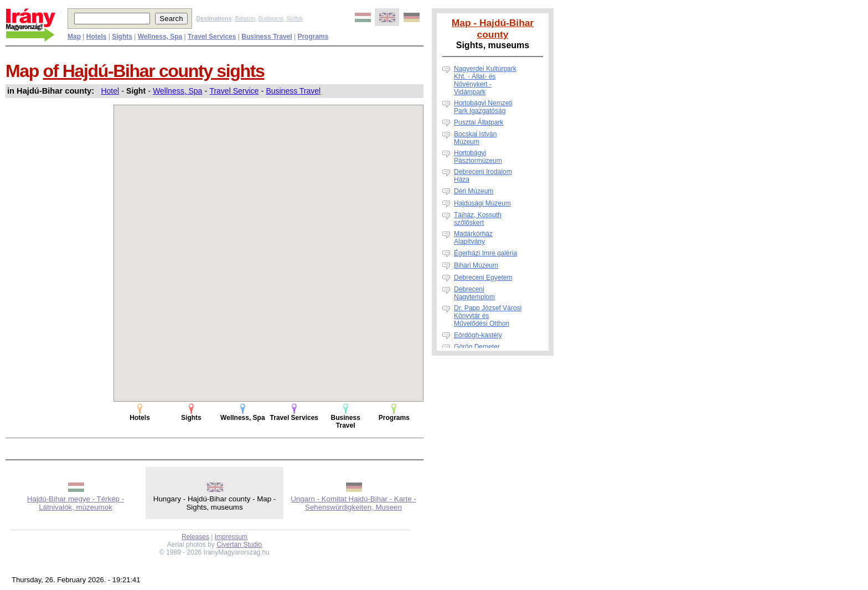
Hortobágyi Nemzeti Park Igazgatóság (483, 107)
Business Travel (293, 91)
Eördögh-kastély (478, 335)
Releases (195, 537)
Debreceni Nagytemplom (474, 293)
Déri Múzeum (474, 191)
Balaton (245, 18)
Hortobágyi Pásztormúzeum (478, 157)
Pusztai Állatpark (479, 122)
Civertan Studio (239, 545)
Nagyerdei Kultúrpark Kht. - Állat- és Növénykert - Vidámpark (485, 80)
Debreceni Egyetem (483, 278)
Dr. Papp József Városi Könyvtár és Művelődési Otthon (488, 316)
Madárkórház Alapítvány (473, 238)
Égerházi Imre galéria (485, 253)
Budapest (271, 18)
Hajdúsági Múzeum (482, 203)
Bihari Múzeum (476, 265)
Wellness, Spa (177, 91)
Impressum (231, 537)
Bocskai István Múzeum (475, 138)
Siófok (294, 18)
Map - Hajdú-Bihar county (493, 29)
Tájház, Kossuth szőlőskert (478, 219)
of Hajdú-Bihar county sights (154, 71)
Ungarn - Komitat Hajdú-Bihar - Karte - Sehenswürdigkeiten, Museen (353, 503)
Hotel (110, 91)
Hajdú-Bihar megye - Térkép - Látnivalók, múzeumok (76, 503)
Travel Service (234, 91)
